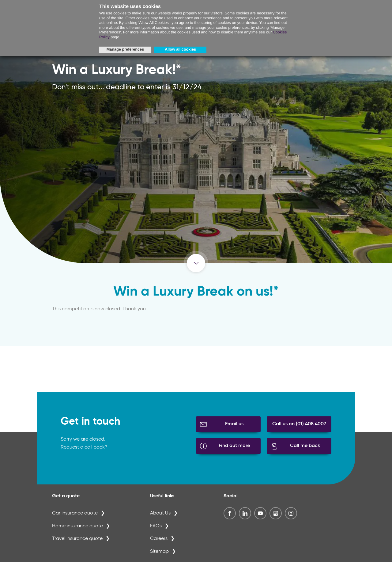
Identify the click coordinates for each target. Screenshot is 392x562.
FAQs (156, 526)
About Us (160, 513)
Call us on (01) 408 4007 (299, 424)
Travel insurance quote (77, 539)
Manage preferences (125, 49)
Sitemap (159, 552)
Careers (159, 539)
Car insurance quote (75, 513)
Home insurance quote (77, 526)
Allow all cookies (180, 49)
